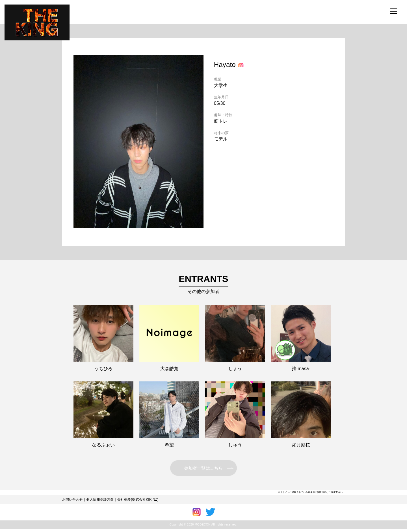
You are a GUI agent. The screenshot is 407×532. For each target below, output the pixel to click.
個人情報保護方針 (100, 503)
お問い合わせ (72, 503)
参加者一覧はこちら (203, 469)
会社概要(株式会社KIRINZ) (138, 503)
